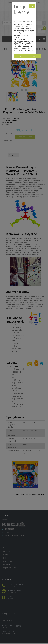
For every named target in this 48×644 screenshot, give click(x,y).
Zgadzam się (35, 57)
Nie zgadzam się (21, 57)
